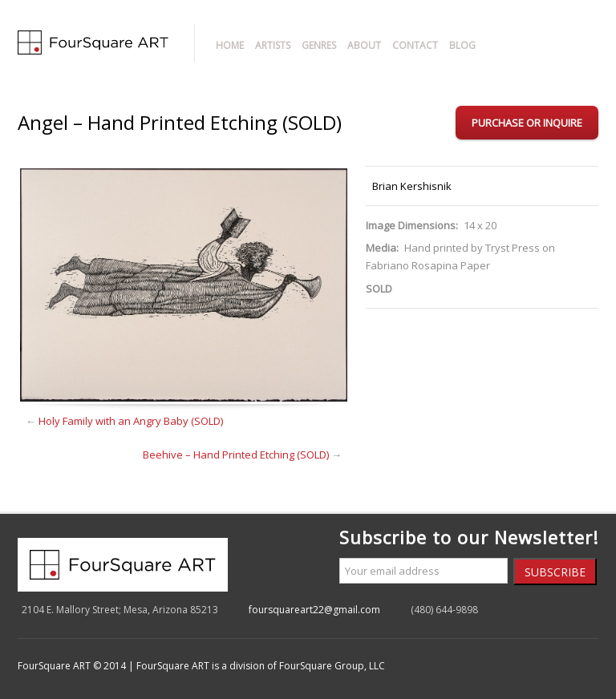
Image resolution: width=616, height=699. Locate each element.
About (364, 45)
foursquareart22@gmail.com (314, 610)
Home (230, 45)
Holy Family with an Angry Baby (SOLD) (131, 421)
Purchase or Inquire (527, 123)
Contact (415, 45)
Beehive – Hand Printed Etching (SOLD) (236, 455)
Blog (462, 45)
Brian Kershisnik (412, 186)
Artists (273, 45)
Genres (319, 45)
